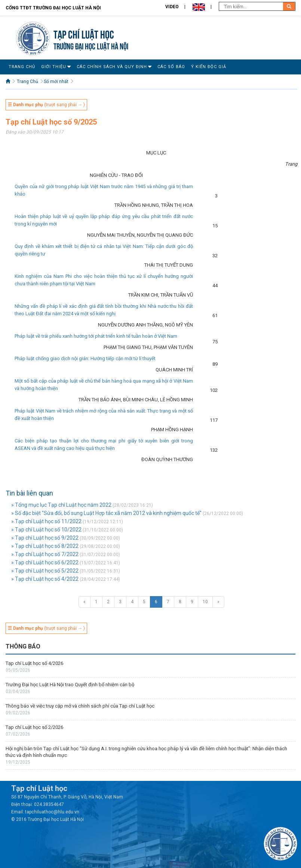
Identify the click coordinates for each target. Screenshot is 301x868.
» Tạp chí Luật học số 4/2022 (45, 579)
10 (205, 602)
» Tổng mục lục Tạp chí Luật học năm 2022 (61, 505)
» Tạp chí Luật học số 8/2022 (45, 546)
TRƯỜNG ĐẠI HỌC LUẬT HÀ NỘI (91, 45)
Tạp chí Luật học (84, 33)
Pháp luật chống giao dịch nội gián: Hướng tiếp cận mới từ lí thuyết (85, 358)
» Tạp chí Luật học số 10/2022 (46, 530)
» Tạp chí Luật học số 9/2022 (45, 538)
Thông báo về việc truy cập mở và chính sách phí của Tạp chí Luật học (80, 706)
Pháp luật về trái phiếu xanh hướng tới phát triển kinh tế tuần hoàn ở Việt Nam (96, 336)
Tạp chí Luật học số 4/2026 (34, 663)
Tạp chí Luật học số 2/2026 (34, 727)
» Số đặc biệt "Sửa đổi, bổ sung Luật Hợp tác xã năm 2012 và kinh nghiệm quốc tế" (106, 513)
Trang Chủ (22, 67)
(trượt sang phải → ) (46, 105)
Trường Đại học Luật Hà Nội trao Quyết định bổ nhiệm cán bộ (70, 685)
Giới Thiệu (54, 67)
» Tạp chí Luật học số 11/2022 (46, 521)
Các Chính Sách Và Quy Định (112, 67)
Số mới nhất (56, 82)
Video (172, 7)
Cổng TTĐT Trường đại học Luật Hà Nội (53, 8)
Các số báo (171, 67)
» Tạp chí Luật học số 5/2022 (45, 571)
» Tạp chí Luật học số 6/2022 (45, 562)
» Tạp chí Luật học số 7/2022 (45, 554)
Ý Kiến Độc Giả (209, 67)
